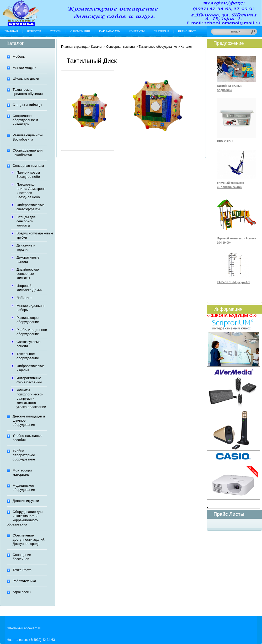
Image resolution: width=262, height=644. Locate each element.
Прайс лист (187, 31)
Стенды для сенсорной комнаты (26, 221)
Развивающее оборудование (28, 320)
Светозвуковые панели (28, 344)
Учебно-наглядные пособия (27, 438)
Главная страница (74, 47)
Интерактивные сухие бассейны (29, 380)
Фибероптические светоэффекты (31, 207)
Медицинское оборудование (24, 488)
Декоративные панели (28, 259)
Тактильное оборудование (28, 356)
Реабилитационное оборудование (32, 332)
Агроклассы (22, 592)
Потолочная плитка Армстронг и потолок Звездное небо (31, 191)
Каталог (97, 47)
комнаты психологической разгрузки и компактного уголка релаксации (31, 398)
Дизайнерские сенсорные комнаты (28, 274)
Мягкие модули (25, 68)
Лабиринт (24, 298)
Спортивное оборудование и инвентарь (25, 120)
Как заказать (109, 31)
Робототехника (24, 581)
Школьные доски (26, 79)
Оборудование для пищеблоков (28, 152)
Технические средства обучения (28, 92)
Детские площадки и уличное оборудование (29, 420)
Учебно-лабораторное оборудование (24, 455)
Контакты (137, 31)
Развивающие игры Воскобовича (28, 137)
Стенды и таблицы (27, 105)
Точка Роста (22, 570)
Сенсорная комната (28, 166)
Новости (34, 31)
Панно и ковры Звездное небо (28, 175)
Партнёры (161, 31)
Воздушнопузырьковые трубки (32, 235)
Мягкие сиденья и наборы (31, 308)
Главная (11, 31)
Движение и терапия (26, 247)
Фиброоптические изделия (31, 368)
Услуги (56, 31)
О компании (80, 31)
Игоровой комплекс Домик (29, 288)
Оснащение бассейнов (22, 557)
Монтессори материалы (22, 472)
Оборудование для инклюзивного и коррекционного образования (25, 518)
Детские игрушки (26, 501)
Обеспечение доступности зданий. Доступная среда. (29, 540)
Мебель (19, 57)
